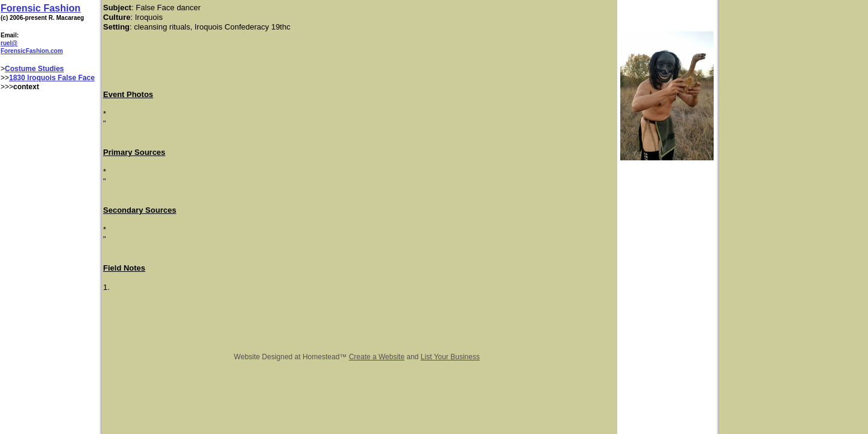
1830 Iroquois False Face (52, 78)
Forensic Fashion (40, 8)
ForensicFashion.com (32, 51)
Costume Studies (34, 69)
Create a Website (377, 357)
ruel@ (9, 43)
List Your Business (450, 357)
